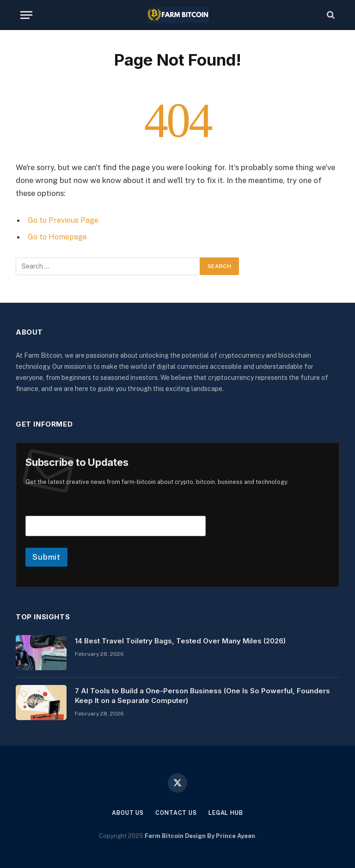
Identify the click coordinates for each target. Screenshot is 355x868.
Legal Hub (228, 812)
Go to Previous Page (64, 220)
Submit (46, 556)
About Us (126, 812)
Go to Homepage (58, 237)
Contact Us (176, 812)
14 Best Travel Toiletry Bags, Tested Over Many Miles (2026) (180, 640)
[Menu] (26, 15)
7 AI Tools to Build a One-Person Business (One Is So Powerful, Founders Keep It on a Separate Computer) (202, 695)
